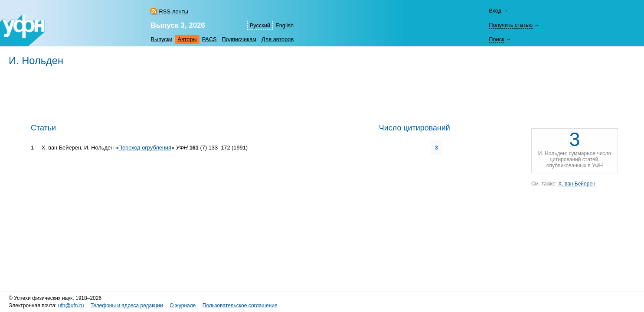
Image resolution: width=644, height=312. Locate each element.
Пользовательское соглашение (240, 305)
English (284, 25)
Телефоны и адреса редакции (127, 305)
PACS (209, 39)
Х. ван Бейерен (577, 184)
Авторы (187, 39)
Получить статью (511, 25)
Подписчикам (239, 39)
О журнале (183, 305)
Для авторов (278, 39)
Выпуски (161, 39)
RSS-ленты (173, 11)
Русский (260, 25)
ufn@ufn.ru (71, 305)
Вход (495, 11)
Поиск (496, 39)
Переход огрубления (145, 148)
